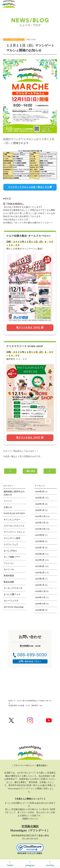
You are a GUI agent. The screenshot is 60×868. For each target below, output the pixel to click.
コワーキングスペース (14, 526)
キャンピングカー (12, 520)
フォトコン (9, 563)
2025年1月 (40, 585)
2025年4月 (40, 566)
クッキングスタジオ (13, 588)
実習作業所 (9, 576)
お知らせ (8, 507)
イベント (8, 501)
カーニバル (9, 569)
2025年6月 (40, 554)
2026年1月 (40, 510)
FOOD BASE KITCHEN (14, 513)
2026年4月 (40, 492)
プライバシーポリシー (24, 765)
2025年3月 (40, 573)
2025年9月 (40, 535)
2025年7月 (40, 548)
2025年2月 (40, 579)
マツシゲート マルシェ (14, 532)
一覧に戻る (30, 471)
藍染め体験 (9, 582)
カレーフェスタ (11, 601)
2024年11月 (40, 597)
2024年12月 (40, 591)
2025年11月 (40, 523)
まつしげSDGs (10, 551)
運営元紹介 (42, 765)
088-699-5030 (30, 655)
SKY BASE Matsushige (14, 607)
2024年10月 (40, 604)
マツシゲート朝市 (12, 538)
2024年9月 (40, 610)
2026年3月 (40, 498)
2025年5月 (40, 560)
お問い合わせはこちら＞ (30, 661)
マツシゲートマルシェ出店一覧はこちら (30, 187)
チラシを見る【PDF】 (30, 327)
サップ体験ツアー (12, 557)
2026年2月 (40, 504)
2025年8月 (40, 541)
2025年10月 (40, 529)
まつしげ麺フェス (12, 594)
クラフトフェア (11, 545)
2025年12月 (40, 516)
